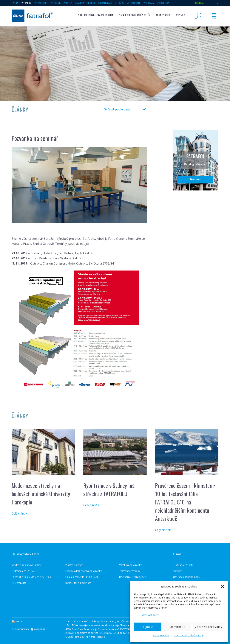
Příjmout (148, 627)
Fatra (15, 3)
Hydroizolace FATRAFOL (25, 567)
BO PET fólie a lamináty (78, 579)
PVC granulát (19, 579)
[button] (223, 587)
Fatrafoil (55, 3)
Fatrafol (26, 3)
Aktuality (178, 567)
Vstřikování (133, 3)
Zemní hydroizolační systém (135, 15)
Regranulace (105, 3)
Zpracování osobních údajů (189, 636)
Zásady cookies (161, 636)
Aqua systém (163, 15)
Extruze (119, 3)
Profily (68, 3)
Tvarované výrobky (130, 567)
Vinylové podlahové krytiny (26, 561)
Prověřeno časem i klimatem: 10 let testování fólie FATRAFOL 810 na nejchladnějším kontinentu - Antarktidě (185, 498)
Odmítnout (177, 627)
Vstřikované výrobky (130, 561)
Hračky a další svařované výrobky (84, 567)
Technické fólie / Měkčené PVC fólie (32, 573)
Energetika (163, 3)
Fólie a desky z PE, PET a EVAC (82, 573)
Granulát (80, 3)
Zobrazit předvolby (209, 627)
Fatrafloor (41, 3)
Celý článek (19, 510)
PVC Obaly (149, 3)
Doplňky (180, 15)
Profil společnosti (183, 561)
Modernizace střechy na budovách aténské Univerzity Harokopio (41, 490)
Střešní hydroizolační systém (96, 15)
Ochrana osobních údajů (187, 573)
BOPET (92, 3)
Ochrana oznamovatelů (186, 579)
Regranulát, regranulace (133, 573)
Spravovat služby (150, 615)
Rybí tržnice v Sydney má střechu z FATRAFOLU (109, 486)
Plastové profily (74, 561)
